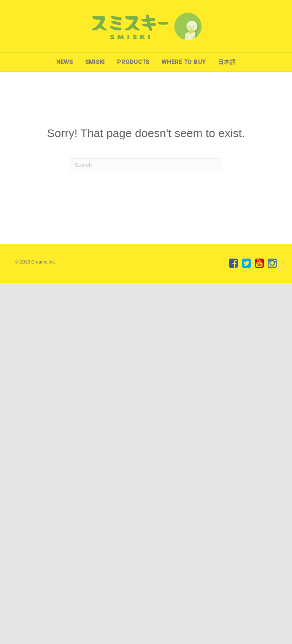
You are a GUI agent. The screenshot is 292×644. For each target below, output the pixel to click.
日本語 (227, 62)
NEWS (65, 62)
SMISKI (95, 62)
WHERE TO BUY (184, 62)
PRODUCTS (133, 62)
